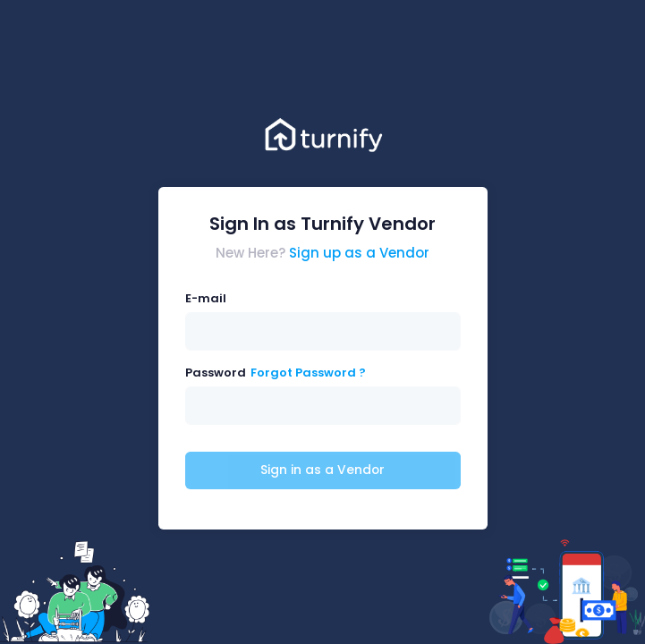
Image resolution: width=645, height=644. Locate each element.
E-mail (206, 298)
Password (216, 373)
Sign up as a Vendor (359, 253)
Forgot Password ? (308, 373)
